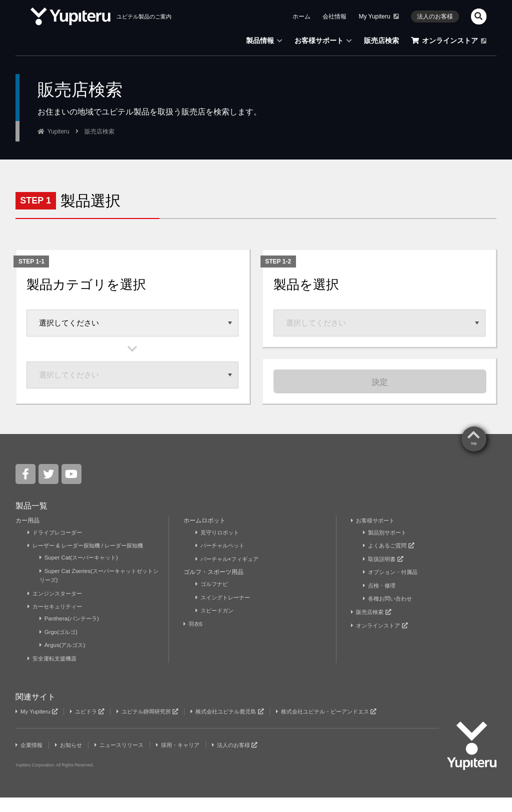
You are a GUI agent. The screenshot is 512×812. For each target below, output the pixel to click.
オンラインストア (449, 40)
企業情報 (30, 759)
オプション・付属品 (393, 587)
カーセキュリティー (57, 621)
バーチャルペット (222, 560)
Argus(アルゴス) (64, 659)
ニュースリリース (126, 759)
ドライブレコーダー (57, 547)
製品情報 (264, 40)
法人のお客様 (435, 16)
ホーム (301, 16)
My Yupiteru (378, 16)
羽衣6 (195, 638)
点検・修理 (381, 600)
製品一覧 (31, 521)
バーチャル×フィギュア (230, 574)
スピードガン (216, 625)
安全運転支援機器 (54, 673)
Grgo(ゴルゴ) (60, 646)
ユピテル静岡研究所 (156, 726)
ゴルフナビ (213, 599)
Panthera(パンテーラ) (71, 633)
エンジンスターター (57, 608)
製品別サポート (387, 547)
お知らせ (72, 759)
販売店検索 (381, 40)
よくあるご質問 (390, 560)
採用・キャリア (189, 759)
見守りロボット (219, 547)
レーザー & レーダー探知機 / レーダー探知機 (90, 560)
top (474, 459)
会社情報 (334, 16)
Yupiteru (58, 131)
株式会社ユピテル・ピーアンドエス (348, 726)
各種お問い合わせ (390, 613)
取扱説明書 (384, 574)
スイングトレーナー (225, 612)
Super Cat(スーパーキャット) (82, 572)
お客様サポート (323, 40)
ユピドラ (91, 726)
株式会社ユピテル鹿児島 (241, 726)
